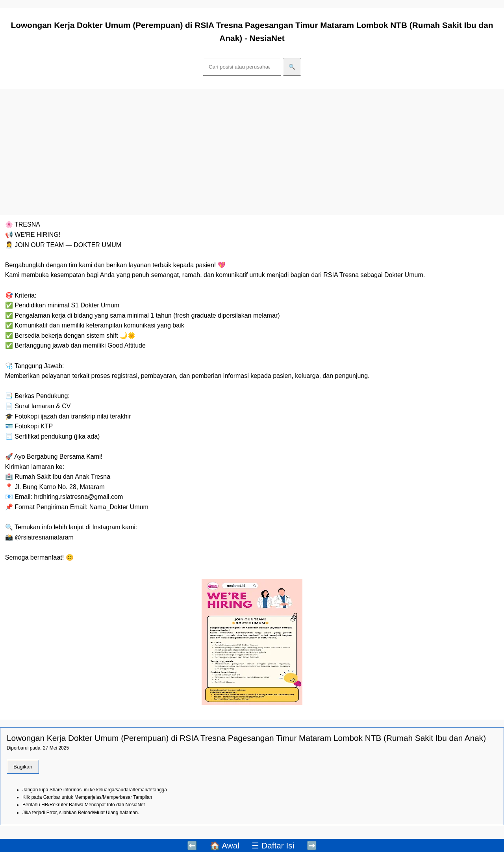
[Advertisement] (252, 152)
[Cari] (242, 67)
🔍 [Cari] (292, 67)
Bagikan (23, 767)
